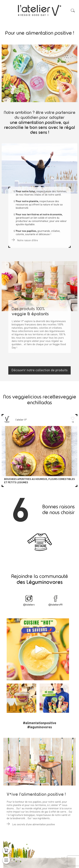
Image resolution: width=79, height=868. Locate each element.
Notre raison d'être (25, 239)
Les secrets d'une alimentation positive (31, 823)
